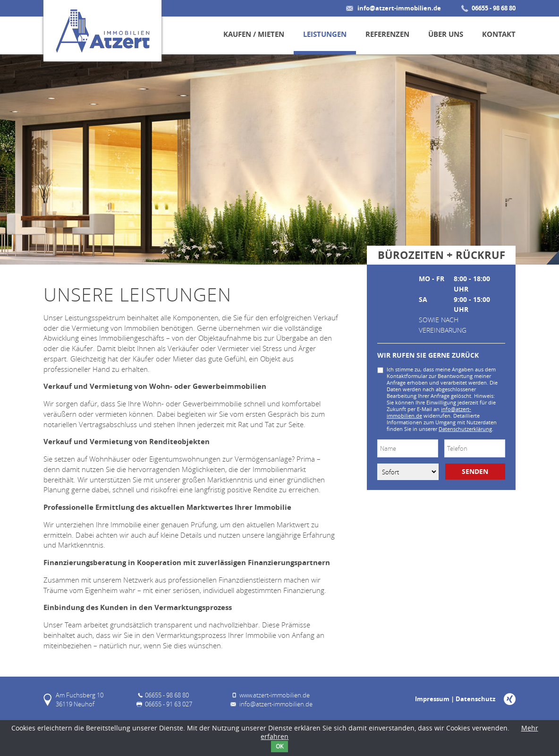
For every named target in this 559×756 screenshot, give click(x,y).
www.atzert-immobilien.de (275, 695)
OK (279, 746)
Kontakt (499, 34)
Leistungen (325, 34)
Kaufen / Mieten (254, 34)
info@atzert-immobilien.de (399, 8)
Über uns (446, 34)
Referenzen (387, 34)
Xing (510, 699)
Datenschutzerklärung (465, 429)
